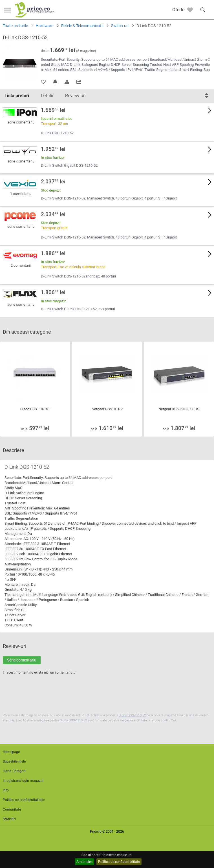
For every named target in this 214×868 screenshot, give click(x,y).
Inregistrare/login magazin (23, 781)
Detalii (47, 96)
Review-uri (75, 96)
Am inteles (84, 862)
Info (6, 790)
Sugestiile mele (14, 761)
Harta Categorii (15, 771)
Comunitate (12, 810)
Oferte (178, 10)
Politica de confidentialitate (119, 862)
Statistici (9, 819)
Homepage (11, 752)
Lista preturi (17, 96)
